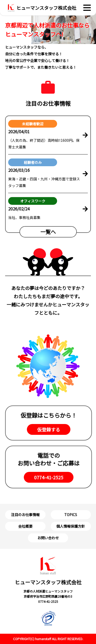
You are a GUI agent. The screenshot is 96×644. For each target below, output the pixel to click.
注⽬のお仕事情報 (25, 515)
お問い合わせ (48, 538)
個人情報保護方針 (71, 526)
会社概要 (25, 526)
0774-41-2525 (49, 477)
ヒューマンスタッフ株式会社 (48, 571)
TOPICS (71, 515)
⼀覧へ (48, 232)
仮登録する (49, 429)
